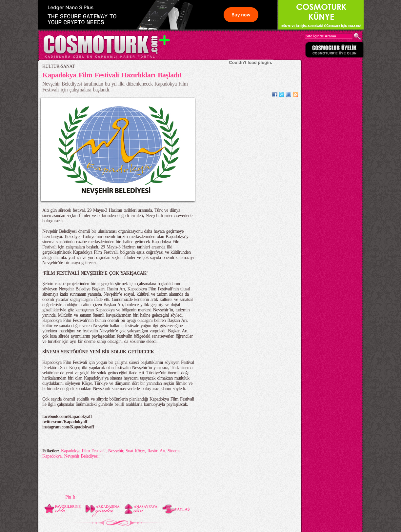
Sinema (174, 451)
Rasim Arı (156, 451)
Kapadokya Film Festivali (83, 451)
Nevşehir (116, 451)
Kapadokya (52, 456)
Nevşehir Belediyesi (81, 456)
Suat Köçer (135, 451)
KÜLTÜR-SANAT (59, 66)
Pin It (70, 497)
